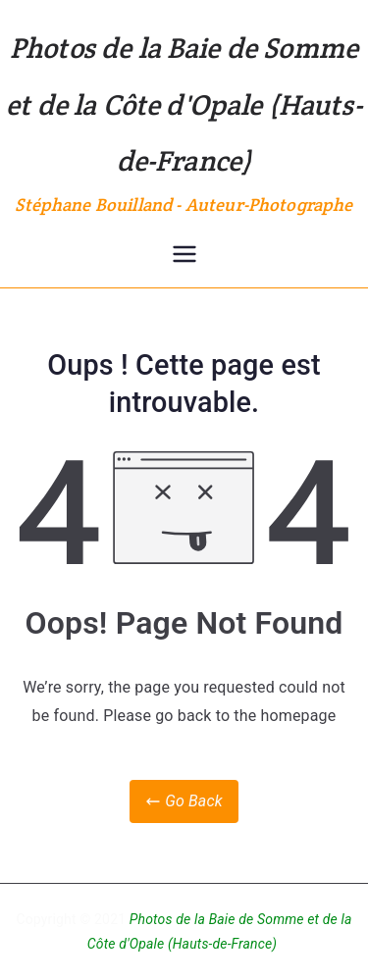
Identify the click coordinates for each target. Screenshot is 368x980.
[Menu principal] (184, 254)
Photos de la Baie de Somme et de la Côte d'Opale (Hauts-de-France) (184, 104)
